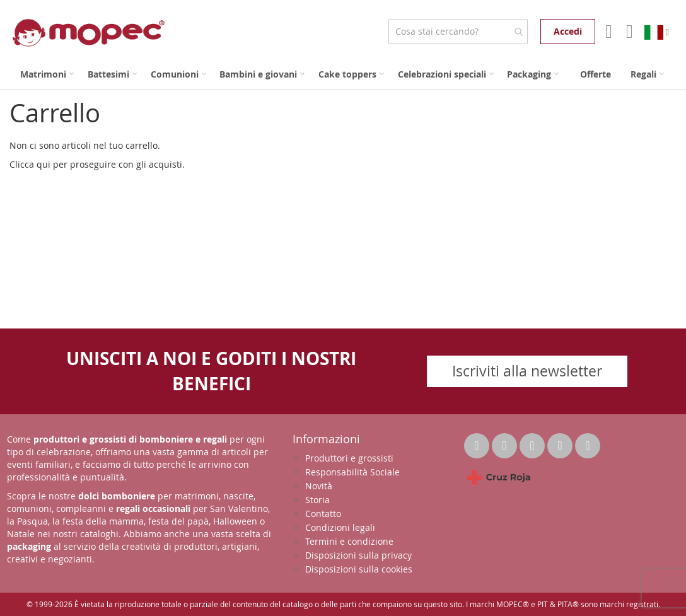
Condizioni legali (340, 527)
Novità (319, 486)
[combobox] (458, 32)
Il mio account (608, 32)
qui (44, 164)
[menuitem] (47, 74)
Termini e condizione (349, 541)
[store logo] (89, 33)
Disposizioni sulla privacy (358, 555)
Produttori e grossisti (349, 458)
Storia (317, 500)
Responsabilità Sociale (352, 472)
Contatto (323, 514)
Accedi (568, 31)
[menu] (343, 74)
